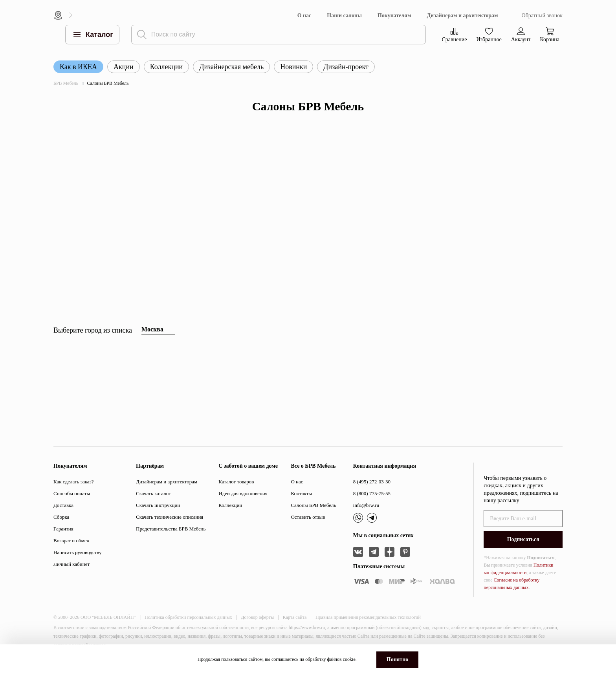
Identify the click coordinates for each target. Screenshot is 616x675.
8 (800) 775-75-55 (372, 493)
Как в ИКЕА (78, 67)
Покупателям (394, 16)
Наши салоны (344, 16)
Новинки (293, 67)
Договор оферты (257, 617)
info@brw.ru (366, 505)
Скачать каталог (153, 493)
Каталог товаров (236, 482)
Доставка (63, 505)
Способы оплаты (72, 493)
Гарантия (63, 529)
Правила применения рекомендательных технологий (368, 617)
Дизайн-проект (346, 67)
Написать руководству (78, 552)
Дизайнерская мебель (231, 67)
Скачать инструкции (158, 505)
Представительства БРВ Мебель (171, 529)
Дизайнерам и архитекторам (462, 16)
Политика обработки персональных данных (188, 617)
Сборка (61, 517)
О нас (304, 16)
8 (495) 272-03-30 (372, 482)
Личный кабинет (71, 564)
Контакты (301, 493)
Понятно (397, 659)
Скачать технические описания (170, 517)
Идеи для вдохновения (243, 493)
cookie (349, 659)
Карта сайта (295, 617)
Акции (124, 67)
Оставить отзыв (308, 517)
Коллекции (166, 67)
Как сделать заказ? (73, 482)
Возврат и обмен (71, 541)
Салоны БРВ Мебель (313, 505)
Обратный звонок (542, 16)
